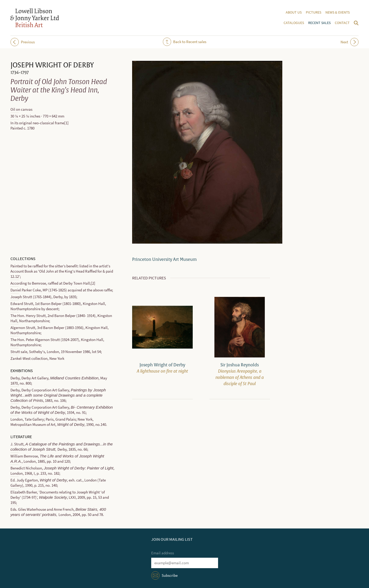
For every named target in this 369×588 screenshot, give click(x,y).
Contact (342, 23)
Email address (163, 553)
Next (350, 42)
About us (294, 12)
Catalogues (294, 23)
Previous (23, 42)
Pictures (314, 12)
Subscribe (170, 575)
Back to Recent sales (184, 42)
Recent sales (319, 23)
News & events (338, 12)
